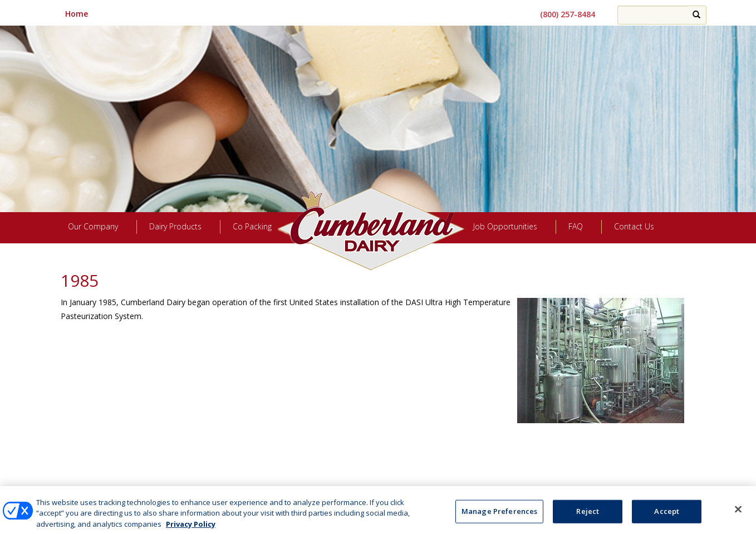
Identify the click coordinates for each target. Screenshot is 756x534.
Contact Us (634, 226)
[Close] (738, 514)
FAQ (576, 226)
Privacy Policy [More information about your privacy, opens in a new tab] (191, 528)
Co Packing (252, 226)
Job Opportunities (505, 226)
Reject (588, 516)
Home (77, 14)
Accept (667, 516)
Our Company (93, 226)
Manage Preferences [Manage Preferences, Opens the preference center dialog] (499, 516)
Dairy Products (175, 226)
